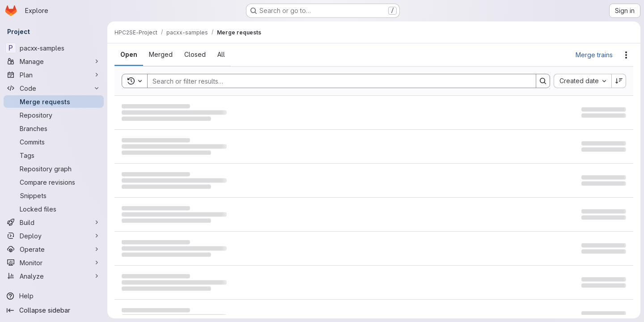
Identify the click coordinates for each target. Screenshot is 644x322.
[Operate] (54, 249)
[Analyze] (54, 276)
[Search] (337, 81)
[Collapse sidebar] (54, 310)
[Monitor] (54, 263)
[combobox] (583, 81)
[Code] (54, 88)
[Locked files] (54, 209)
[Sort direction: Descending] (619, 81)
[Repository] (54, 115)
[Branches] (54, 128)
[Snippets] (54, 195)
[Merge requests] (54, 102)
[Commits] (54, 142)
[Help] (54, 296)
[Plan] (54, 75)
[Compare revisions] (54, 182)
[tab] (129, 55)
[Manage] (54, 61)
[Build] (54, 222)
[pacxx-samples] (54, 48)
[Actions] (626, 55)
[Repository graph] (54, 169)
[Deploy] (54, 236)
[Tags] (54, 155)
